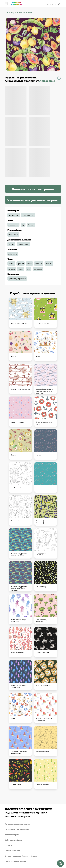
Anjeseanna (47, 81)
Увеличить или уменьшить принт (33, 200)
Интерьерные (14, 215)
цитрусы (12, 269)
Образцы (9, 845)
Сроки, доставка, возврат (16, 861)
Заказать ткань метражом (33, 189)
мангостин (38, 269)
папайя (21, 269)
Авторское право (12, 835)
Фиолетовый (13, 235)
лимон (29, 264)
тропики (21, 264)
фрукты (11, 264)
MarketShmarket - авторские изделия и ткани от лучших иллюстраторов (28, 812)
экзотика (49, 264)
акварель (39, 264)
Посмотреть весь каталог (19, 12)
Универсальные (28, 215)
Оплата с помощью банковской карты (21, 856)
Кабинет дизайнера (13, 840)
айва (28, 269)
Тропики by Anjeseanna (17, 279)
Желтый (11, 244)
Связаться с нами (12, 851)
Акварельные (13, 225)
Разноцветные (23, 244)
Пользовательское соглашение (18, 824)
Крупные (31, 225)
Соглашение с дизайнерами (17, 829)
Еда (23, 225)
